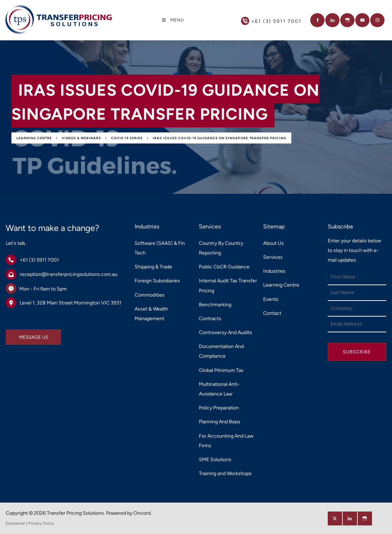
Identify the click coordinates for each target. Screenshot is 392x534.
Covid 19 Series (127, 138)
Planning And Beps (220, 422)
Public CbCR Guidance (224, 267)
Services (273, 257)
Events (271, 299)
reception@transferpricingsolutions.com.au (69, 274)
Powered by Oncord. (129, 513)
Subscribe (357, 352)
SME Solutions (215, 460)
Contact (272, 313)
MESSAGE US (20, 334)
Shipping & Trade (153, 267)
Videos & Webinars (81, 138)
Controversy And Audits (225, 333)
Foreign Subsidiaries (157, 281)
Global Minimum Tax (221, 370)
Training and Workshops (225, 473)
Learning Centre (34, 138)
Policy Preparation (219, 408)
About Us (273, 243)
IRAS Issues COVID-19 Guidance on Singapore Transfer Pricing (220, 138)
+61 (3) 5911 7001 (39, 260)
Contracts (210, 319)
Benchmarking (215, 305)
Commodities (150, 295)
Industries (274, 271)
